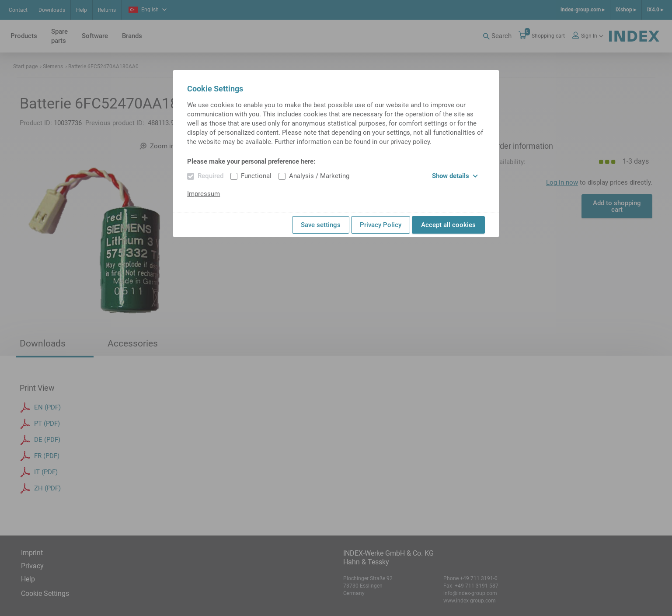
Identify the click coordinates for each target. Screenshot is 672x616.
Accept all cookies (448, 225)
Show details (455, 176)
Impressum (204, 194)
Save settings (321, 225)
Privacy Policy (381, 225)
